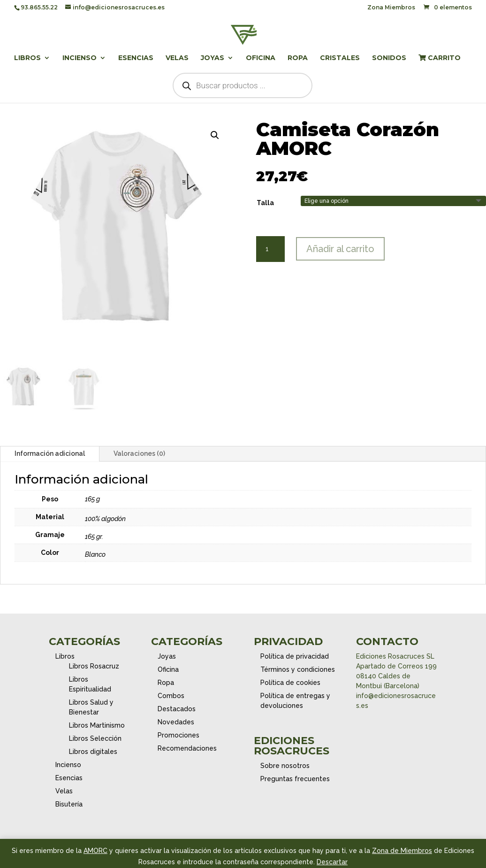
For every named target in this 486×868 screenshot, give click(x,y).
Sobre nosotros (285, 766)
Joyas (213, 58)
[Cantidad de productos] (270, 249)
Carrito (440, 58)
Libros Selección (95, 738)
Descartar (332, 862)
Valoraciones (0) (139, 453)
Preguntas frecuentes (295, 779)
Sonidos (389, 58)
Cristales (340, 58)
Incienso (80, 58)
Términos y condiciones (298, 669)
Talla (265, 203)
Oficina (261, 58)
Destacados (177, 709)
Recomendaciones (187, 748)
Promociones (178, 735)
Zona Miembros (391, 8)
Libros (27, 58)
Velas (177, 58)
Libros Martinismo (97, 725)
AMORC (95, 851)
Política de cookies (290, 683)
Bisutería (69, 804)
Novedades (176, 722)
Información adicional (50, 453)
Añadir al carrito (340, 249)
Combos (171, 696)
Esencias (136, 58)
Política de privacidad (295, 656)
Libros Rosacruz (94, 666)
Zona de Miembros (402, 851)
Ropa (298, 58)
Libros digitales (93, 752)
